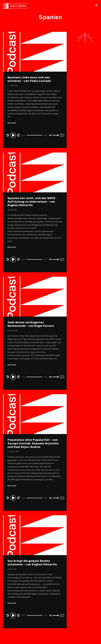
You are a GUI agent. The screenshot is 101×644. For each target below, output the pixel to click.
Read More (12, 123)
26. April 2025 (13, 331)
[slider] (35, 135)
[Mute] (50, 135)
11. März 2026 (13, 86)
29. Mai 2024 (12, 569)
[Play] (13, 135)
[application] (35, 135)
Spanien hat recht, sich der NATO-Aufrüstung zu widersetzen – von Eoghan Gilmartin (32, 202)
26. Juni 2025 (12, 210)
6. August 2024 (13, 452)
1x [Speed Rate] (62, 135)
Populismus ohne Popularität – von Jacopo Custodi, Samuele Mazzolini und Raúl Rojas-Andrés (33, 443)
